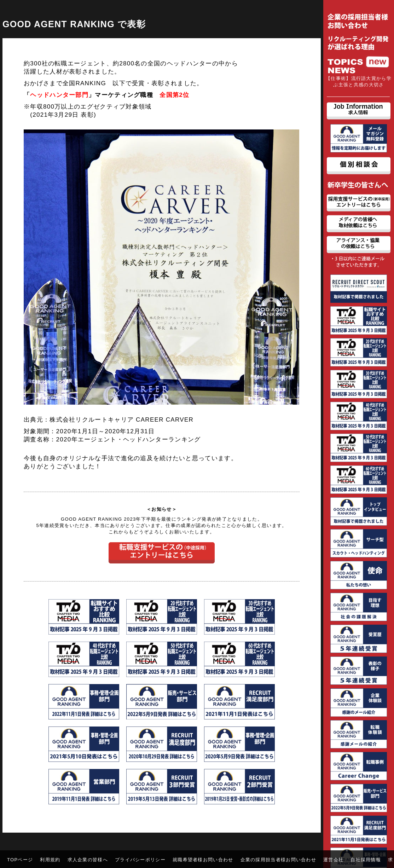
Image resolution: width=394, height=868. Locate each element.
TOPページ (20, 860)
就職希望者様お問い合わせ (203, 860)
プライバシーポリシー (140, 860)
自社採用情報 (366, 860)
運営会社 (333, 860)
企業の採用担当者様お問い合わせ (279, 860)
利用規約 (50, 860)
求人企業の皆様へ (88, 860)
